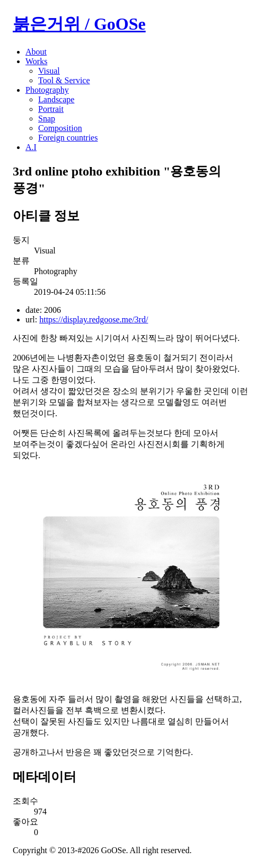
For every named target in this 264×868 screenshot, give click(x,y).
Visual (49, 71)
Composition (60, 128)
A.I (31, 147)
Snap (47, 119)
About (36, 52)
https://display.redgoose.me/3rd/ (94, 319)
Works (36, 61)
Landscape (56, 99)
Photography (47, 90)
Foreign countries (68, 138)
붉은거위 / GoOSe (79, 24)
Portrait (51, 109)
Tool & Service (64, 80)
